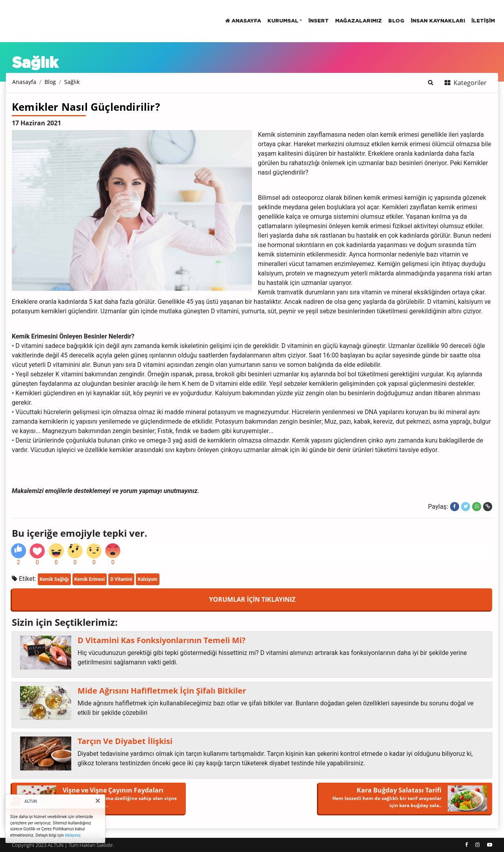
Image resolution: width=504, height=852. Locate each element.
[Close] (98, 801)
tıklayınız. (73, 835)
